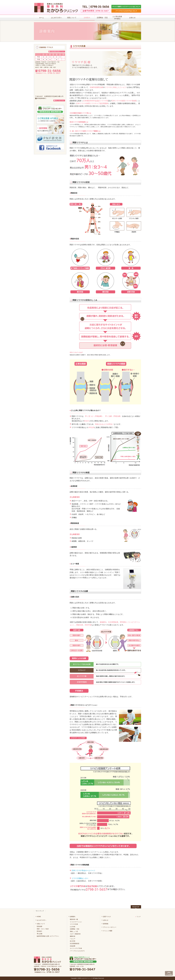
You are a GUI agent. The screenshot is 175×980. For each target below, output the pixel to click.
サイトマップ (40, 911)
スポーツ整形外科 (75, 934)
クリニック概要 (108, 931)
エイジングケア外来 (76, 948)
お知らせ (106, 920)
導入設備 (40, 934)
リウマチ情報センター (80, 878)
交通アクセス (107, 917)
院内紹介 (40, 931)
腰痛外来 (73, 936)
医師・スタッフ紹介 (43, 929)
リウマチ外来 (74, 924)
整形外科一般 (74, 919)
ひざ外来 (73, 927)
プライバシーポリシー (110, 927)
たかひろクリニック (87, 978)
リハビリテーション (76, 922)
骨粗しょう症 (74, 931)
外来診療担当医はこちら (57, 51)
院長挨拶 (40, 926)
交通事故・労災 (75, 929)
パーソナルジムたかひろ (77, 951)
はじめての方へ (42, 920)
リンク (138, 917)
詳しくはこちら (60, 100)
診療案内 (73, 917)
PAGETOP (136, 907)
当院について (41, 924)
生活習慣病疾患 (75, 944)
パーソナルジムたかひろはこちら (126, 11)
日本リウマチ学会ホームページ (83, 870)
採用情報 (106, 924)
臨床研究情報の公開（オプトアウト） (48, 936)
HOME (39, 917)
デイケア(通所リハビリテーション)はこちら (126, 7)
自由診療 (73, 946)
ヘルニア (73, 939)
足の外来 (73, 941)
